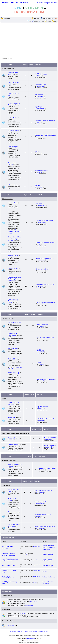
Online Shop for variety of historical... (46, 121)
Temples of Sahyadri (14, 130)
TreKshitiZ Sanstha (8, 319)
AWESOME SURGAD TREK (43, 515)
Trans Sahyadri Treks (41, 502)
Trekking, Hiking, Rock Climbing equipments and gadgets (14, 279)
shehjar (43, 470)
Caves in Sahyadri (13, 147)
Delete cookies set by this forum (29, 631)
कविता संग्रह (11, 185)
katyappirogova (41, 223)
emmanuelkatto (41, 260)
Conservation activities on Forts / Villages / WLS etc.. (14, 239)
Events (41, 21)
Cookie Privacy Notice (43, 631)
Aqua (39, 244)
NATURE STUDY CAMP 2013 (45, 221)
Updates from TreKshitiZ (15, 323)
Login (55, 21)
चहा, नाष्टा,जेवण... (40, 95)
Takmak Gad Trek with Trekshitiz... (46, 243)
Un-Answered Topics (48, 18)
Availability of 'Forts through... (48, 468)
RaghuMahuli (40, 97)
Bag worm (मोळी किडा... (43, 407)
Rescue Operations (13, 512)
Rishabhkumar (49, 448)
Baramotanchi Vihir (41, 84)
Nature (4, 399)
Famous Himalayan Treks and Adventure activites (14, 301)
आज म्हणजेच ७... (40, 204)
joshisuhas (41, 352)
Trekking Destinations (14, 444)
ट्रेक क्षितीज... (40, 362)
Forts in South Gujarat (50, 438)
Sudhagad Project (13, 348)
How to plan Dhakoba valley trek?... (46, 285)
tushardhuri (41, 339)
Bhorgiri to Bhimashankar (42, 170)
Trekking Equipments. (50, 446)
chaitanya (39, 76)
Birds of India (12, 418)
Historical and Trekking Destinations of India (15, 433)
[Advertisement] (29, 40)
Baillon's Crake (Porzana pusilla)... (46, 419)
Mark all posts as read (15, 631)
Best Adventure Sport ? (43, 269)
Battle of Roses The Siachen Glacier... (45, 526)
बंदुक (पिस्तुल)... (39, 107)
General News (6, 485)
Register (49, 21)
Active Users (6, 609)
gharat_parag (29, 605)
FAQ (30, 21)
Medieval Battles (12, 118)
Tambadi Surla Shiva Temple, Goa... (45, 135)
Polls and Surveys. (13, 268)
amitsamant (40, 137)
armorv (38, 122)
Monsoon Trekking (13, 256)
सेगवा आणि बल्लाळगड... (43, 324)
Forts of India (12, 438)
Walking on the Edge (14, 373)
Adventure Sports (13, 203)
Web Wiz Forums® (30, 639)
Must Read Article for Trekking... (44, 491)
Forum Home (7, 18)
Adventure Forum (7, 199)
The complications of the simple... (47, 379)
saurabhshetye (40, 86)
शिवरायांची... (38, 185)
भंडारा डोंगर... (38, 151)
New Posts (37, 18)
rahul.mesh (41, 381)
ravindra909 (40, 187)
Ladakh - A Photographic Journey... (46, 302)
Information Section (8, 69)
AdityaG (38, 516)
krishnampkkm (41, 286)
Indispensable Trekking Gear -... (45, 258)
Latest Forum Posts (8, 537)
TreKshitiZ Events (13, 359)
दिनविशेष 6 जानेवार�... (41, 74)
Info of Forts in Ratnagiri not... (46, 337)
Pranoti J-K (41, 409)
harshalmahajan (41, 109)
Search (35, 21)
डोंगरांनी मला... (41, 350)
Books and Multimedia (9, 460)
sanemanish (11, 626)
